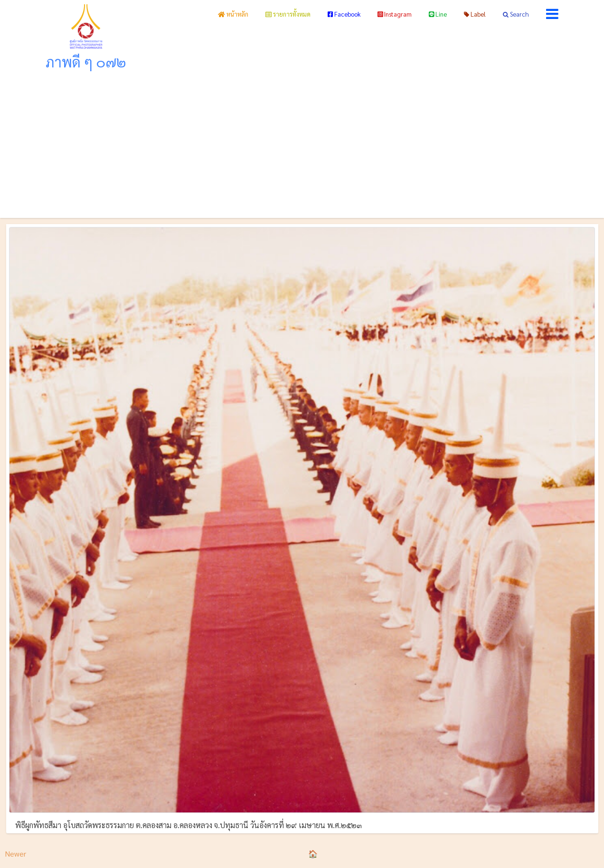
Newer (15, 854)
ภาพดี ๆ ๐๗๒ (86, 61)
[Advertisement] (302, 147)
